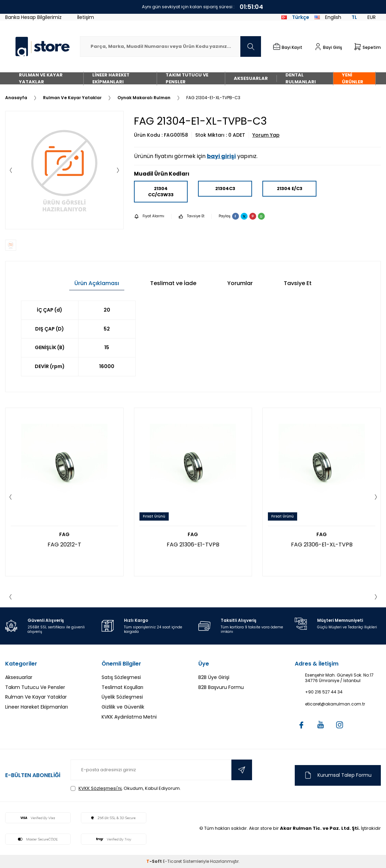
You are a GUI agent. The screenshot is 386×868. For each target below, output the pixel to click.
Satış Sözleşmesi (121, 677)
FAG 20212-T (64, 545)
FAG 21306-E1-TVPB (193, 545)
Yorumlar (240, 283)
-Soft (155, 861)
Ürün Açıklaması (97, 283)
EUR (372, 17)
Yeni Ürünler (353, 78)
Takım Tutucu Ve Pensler (187, 78)
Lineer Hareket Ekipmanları (111, 78)
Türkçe (295, 17)
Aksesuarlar (251, 78)
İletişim (86, 17)
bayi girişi (221, 156)
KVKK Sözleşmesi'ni (100, 788)
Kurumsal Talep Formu (338, 775)
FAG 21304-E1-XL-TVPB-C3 (213, 98)
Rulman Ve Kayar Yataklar (41, 78)
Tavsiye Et (191, 216)
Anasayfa (16, 98)
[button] (11, 170)
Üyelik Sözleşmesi (122, 697)
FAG (64, 535)
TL (354, 17)
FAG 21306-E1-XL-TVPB (322, 545)
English (328, 17)
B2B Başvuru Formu (221, 687)
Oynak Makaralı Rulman (144, 98)
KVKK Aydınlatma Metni (129, 717)
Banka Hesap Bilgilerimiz (33, 17)
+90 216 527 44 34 (324, 692)
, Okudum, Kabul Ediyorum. (126, 788)
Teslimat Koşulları (122, 687)
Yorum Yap (266, 135)
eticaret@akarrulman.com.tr (335, 704)
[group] (64, 170)
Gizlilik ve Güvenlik (123, 707)
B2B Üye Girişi (214, 677)
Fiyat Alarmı (149, 216)
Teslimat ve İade (173, 283)
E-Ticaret (172, 861)
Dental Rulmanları (301, 78)
